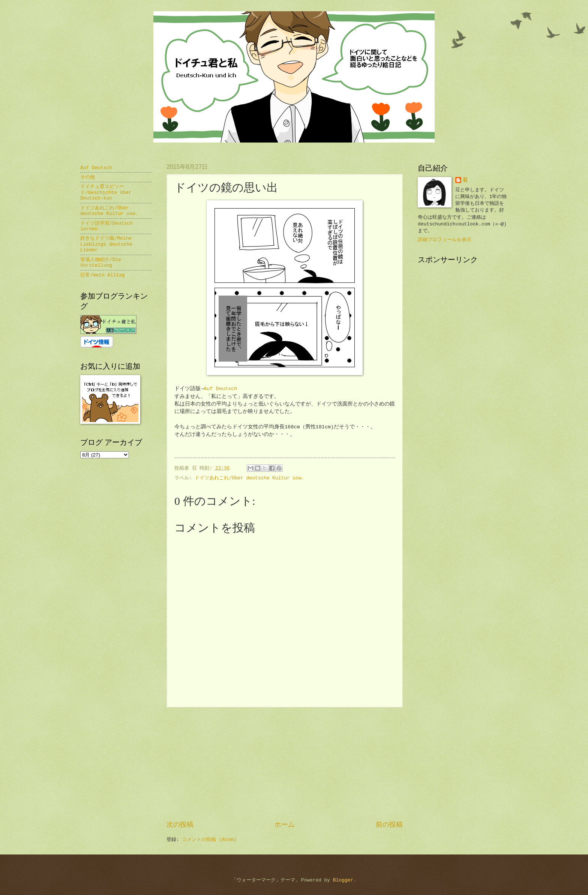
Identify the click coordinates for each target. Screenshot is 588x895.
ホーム (285, 825)
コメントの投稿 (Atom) (209, 840)
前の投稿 (389, 825)
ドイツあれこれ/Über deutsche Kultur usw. (249, 478)
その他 (88, 177)
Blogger (343, 880)
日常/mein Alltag (103, 275)
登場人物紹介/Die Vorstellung (101, 263)
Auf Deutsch (220, 389)
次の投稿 (180, 825)
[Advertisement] (285, 764)
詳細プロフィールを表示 (445, 240)
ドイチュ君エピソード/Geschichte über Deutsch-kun (106, 192)
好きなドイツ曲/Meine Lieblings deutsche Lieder (106, 244)
